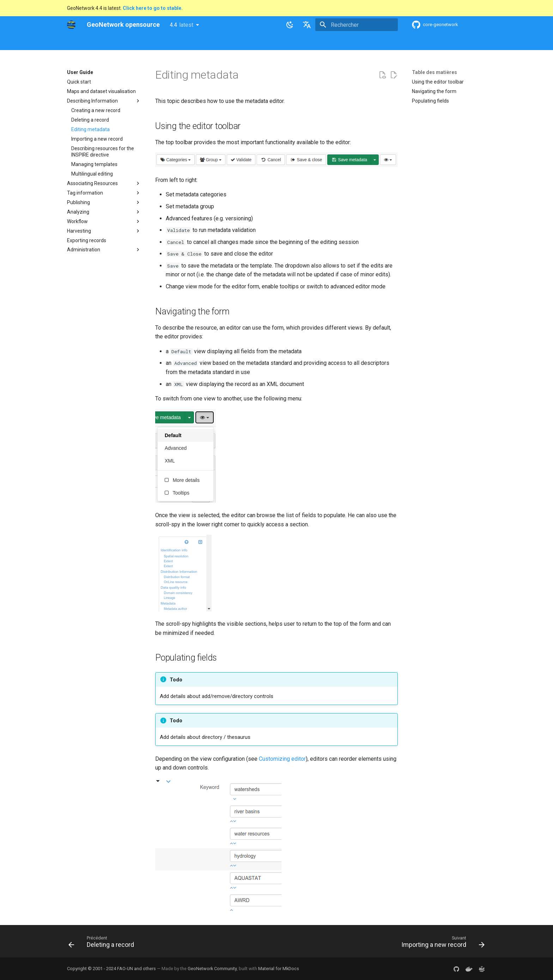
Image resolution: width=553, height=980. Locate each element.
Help (137, 42)
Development (260, 42)
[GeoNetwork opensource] (71, 25)
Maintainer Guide (202, 42)
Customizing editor (282, 759)
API (233, 42)
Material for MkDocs (279, 969)
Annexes (322, 42)
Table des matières (435, 72)
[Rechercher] (357, 25)
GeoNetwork (81, 42)
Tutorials (294, 42)
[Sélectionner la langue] (307, 25)
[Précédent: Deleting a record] (103, 943)
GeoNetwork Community (212, 969)
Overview (113, 42)
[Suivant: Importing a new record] (441, 943)
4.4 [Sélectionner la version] (181, 25)
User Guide (163, 42)
